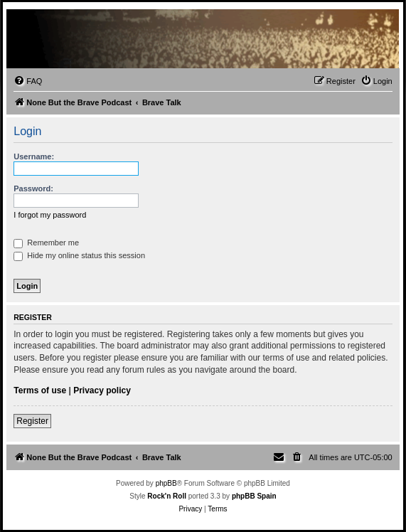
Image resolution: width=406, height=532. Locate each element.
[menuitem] (28, 81)
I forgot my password (50, 215)
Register (32, 421)
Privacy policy (102, 390)
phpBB (166, 483)
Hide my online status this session (79, 255)
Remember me (46, 243)
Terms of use (40, 390)
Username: (34, 156)
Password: (33, 188)
